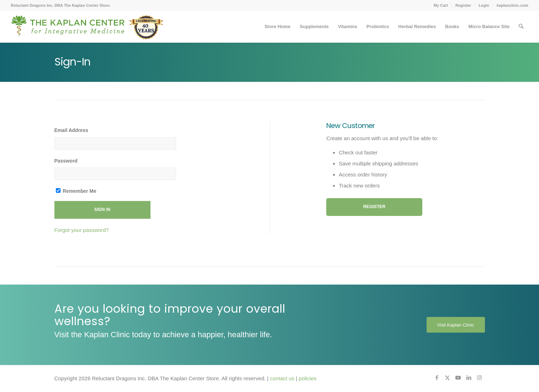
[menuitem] (441, 5)
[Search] (521, 27)
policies (308, 378)
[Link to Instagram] (480, 378)
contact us (282, 378)
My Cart (441, 5)
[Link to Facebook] (437, 378)
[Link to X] (448, 378)
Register (463, 5)
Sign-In (72, 62)
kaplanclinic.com (512, 5)
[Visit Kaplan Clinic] (456, 325)
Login (484, 5)
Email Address (71, 130)
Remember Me (76, 191)
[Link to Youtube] (458, 378)
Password (66, 161)
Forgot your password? (82, 230)
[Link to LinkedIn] (469, 378)
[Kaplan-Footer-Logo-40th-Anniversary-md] (87, 29)
